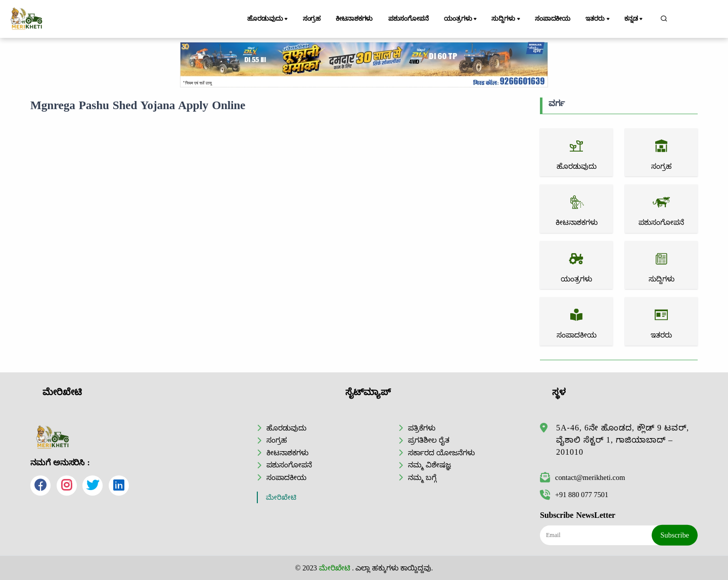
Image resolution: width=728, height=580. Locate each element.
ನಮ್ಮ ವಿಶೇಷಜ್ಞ (429, 465)
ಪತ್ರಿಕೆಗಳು (422, 428)
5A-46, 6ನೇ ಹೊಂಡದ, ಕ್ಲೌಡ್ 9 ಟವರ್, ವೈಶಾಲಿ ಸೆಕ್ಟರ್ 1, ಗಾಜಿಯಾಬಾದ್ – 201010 (623, 440)
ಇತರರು (598, 19)
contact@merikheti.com (582, 477)
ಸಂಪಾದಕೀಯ (553, 19)
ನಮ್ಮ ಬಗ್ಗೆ (422, 477)
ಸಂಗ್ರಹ (312, 19)
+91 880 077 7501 (574, 495)
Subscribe (675, 535)
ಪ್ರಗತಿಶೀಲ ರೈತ (429, 440)
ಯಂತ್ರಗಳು (461, 19)
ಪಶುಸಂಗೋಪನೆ (408, 19)
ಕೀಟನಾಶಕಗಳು (354, 19)
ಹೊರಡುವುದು (268, 19)
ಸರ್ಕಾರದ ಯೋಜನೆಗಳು (441, 453)
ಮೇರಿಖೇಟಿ (281, 497)
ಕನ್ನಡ (634, 19)
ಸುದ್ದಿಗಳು (506, 19)
